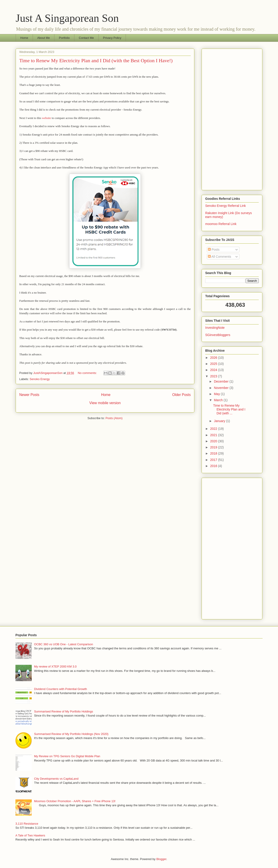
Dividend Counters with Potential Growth (60, 689)
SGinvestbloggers (218, 335)
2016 (214, 466)
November (222, 388)
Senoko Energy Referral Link (226, 206)
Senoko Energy (40, 379)
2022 (214, 429)
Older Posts (182, 395)
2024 (214, 370)
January (220, 421)
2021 (214, 435)
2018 (214, 453)
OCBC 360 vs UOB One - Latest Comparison (63, 644)
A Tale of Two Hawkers (30, 835)
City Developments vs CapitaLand (56, 779)
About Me (44, 38)
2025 (214, 364)
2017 (214, 460)
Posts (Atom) (114, 418)
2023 (214, 376)
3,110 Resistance (27, 824)
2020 (214, 441)
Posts (214, 250)
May (217, 394)
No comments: (88, 373)
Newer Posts (29, 395)
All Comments (219, 257)
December (222, 381)
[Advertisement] (232, 119)
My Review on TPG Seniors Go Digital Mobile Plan (67, 756)
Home (24, 38)
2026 (214, 358)
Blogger (161, 859)
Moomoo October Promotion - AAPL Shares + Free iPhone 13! (75, 801)
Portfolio (64, 38)
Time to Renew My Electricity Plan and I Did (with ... (229, 409)
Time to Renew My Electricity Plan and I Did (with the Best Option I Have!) (96, 61)
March (219, 400)
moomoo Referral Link (221, 224)
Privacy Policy (112, 38)
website (46, 118)
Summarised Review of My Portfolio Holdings (63, 711)
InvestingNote (215, 328)
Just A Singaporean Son (67, 18)
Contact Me (86, 38)
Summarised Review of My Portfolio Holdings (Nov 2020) (71, 734)
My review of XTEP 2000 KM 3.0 (55, 666)
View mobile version (105, 403)
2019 (214, 447)
